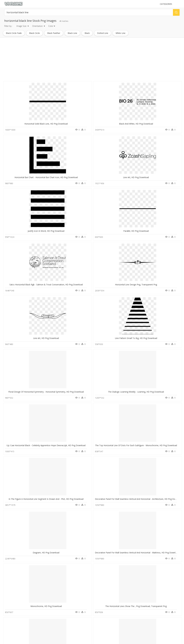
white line (121, 33)
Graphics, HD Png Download (21, 309)
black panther (54, 33)
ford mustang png (14, 612)
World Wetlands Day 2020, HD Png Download (62, 309)
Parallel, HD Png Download (21, 166)
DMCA (52, 623)
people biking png (13, 629)
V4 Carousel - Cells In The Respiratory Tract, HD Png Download (34, 452)
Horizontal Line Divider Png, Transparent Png (62, 356)
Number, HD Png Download (129, 309)
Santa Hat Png (33, 626)
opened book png (14, 619)
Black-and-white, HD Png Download (58, 118)
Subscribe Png (33, 612)
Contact (53, 618)
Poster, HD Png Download (129, 500)
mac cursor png (13, 622)
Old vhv (53, 630)
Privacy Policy (55, 625)
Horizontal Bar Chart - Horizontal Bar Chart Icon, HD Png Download (109, 118)
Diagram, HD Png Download (57, 261)
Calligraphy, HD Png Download (165, 500)
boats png (10, 605)
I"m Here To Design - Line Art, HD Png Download (28, 547)
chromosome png (14, 608)
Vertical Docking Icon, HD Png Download (96, 309)
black (87, 33)
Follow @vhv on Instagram (104, 605)
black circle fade (14, 33)
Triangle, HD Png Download (93, 356)
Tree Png (31, 605)
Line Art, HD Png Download (129, 118)
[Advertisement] (86, 60)
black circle (34, 33)
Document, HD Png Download (93, 404)
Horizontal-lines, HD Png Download (166, 309)
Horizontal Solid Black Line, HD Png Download (27, 118)
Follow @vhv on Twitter (103, 607)
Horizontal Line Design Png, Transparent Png (98, 166)
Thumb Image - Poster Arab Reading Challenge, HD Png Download (72, 452)
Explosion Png (33, 619)
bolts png (10, 626)
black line (72, 33)
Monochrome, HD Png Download (129, 261)
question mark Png (35, 622)
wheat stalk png (13, 615)
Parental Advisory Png (36, 615)
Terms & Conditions (58, 628)
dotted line (103, 33)
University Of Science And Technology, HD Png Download (32, 404)
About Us (54, 620)
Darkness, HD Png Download (57, 500)
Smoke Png (32, 608)
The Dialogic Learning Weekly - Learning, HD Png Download (69, 213)
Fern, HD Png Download (129, 356)
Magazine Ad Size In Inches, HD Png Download (27, 500)
